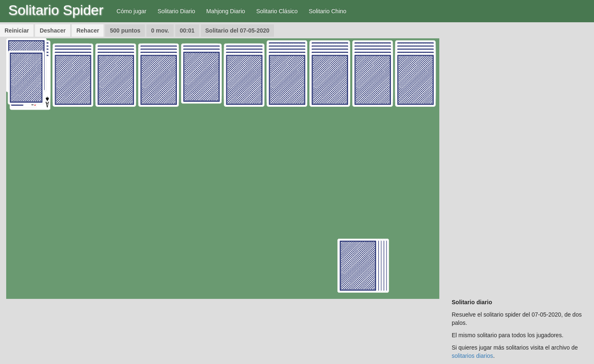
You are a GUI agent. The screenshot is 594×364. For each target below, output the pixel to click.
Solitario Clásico (277, 11)
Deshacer (53, 31)
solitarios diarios (472, 356)
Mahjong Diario (226, 11)
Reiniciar (17, 31)
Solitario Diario (176, 11)
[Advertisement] (520, 162)
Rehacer (88, 31)
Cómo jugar (132, 11)
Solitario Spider (56, 10)
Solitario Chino (328, 11)
